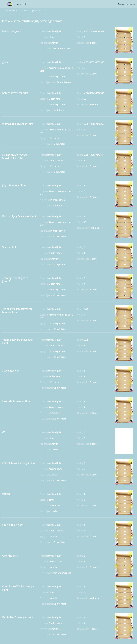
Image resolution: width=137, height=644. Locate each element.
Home (9, 10)
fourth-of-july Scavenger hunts (27, 10)
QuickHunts (21, 4)
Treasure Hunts (127, 4)
